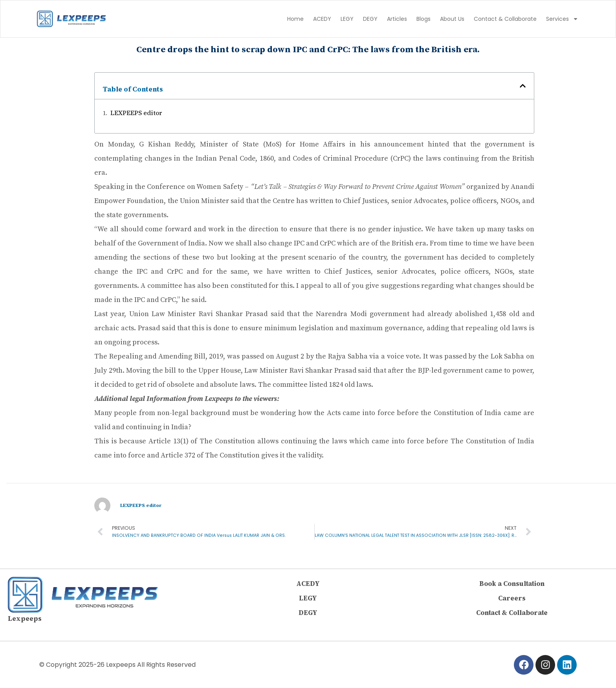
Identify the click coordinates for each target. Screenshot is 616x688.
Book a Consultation (512, 585)
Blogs (423, 19)
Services (562, 19)
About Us (452, 19)
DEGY (370, 19)
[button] (523, 86)
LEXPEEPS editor (136, 113)
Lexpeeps (25, 619)
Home (295, 19)
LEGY (347, 19)
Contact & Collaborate (505, 19)
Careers (512, 599)
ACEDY (322, 19)
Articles (397, 19)
